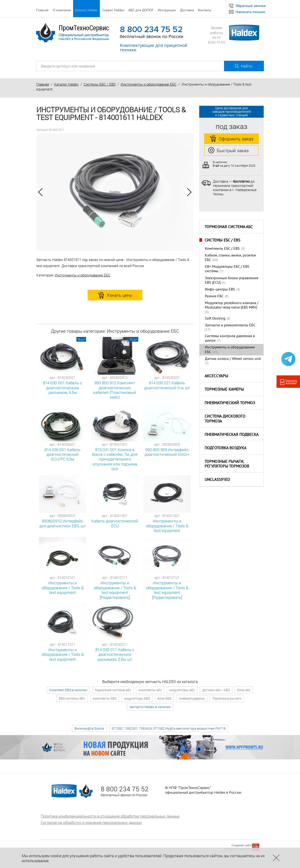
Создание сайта (242, 845)
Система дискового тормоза (225, 419)
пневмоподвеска (192, 698)
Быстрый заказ (228, 151)
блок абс (244, 690)
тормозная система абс (113, 690)
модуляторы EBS (137, 698)
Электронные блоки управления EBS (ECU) (232, 281)
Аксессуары (216, 376)
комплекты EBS (105, 698)
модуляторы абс (182, 690)
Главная (43, 84)
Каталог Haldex (66, 84)
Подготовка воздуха (225, 448)
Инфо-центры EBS (220, 290)
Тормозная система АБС (229, 227)
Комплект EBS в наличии (68, 690)
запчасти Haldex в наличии (150, 707)
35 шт (81, 339)
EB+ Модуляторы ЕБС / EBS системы (227, 269)
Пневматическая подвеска (232, 435)
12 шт (133, 339)
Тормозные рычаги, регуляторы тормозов (227, 464)
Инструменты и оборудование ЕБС (149, 84)
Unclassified (217, 480)
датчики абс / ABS (216, 690)
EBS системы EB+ (72, 698)
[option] (115, 192)
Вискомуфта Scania (89, 728)
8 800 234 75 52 (151, 30)
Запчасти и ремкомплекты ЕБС (230, 325)
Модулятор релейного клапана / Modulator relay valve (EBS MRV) (232, 305)
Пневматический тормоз (230, 403)
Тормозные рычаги (227, 698)
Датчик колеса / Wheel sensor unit (233, 359)
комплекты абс (150, 690)
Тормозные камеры (224, 390)
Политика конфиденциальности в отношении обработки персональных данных (110, 816)
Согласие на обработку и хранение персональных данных (91, 822)
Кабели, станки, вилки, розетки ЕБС (230, 258)
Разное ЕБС (214, 296)
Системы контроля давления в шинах (230, 338)
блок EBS (164, 698)
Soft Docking (215, 319)
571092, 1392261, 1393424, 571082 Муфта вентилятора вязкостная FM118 (169, 728)
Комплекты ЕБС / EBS (222, 249)
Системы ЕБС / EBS (100, 84)
